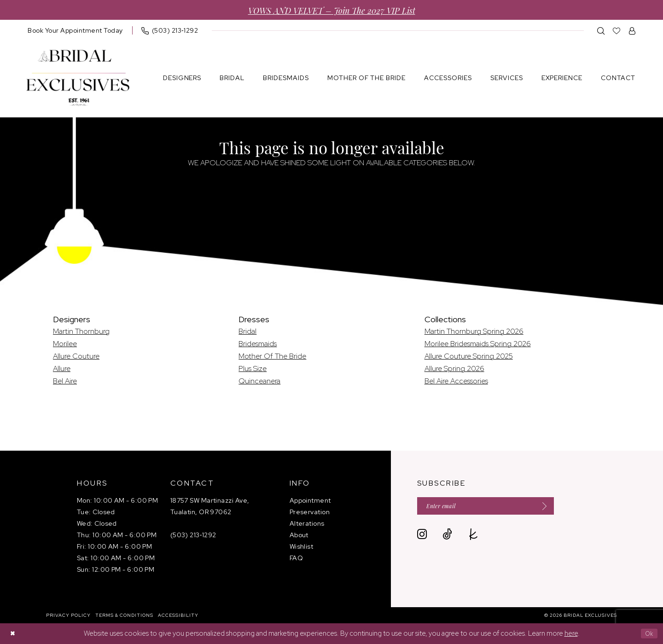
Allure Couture (76, 356)
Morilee (65, 344)
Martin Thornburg (81, 331)
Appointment (310, 500)
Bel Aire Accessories (456, 381)
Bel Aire (65, 381)
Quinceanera (259, 381)
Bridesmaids (258, 344)
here (571, 633)
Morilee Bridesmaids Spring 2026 (478, 344)
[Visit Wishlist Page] (617, 31)
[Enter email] (498, 508)
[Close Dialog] (14, 634)
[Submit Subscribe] (564, 508)
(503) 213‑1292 (193, 535)
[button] (632, 31)
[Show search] (601, 31)
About (299, 535)
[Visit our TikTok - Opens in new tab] (447, 537)
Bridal (247, 331)
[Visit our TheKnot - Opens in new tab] (474, 537)
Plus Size (253, 368)
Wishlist (302, 546)
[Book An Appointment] (75, 30)
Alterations (307, 523)
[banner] (78, 78)
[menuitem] (75, 30)
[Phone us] (170, 30)
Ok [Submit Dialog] (648, 633)
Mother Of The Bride (272, 356)
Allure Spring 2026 (454, 368)
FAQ (296, 558)
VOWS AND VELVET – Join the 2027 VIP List (332, 10)
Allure (62, 368)
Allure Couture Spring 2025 (469, 356)
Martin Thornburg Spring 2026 (474, 331)
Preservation (310, 512)
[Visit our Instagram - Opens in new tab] (422, 537)
